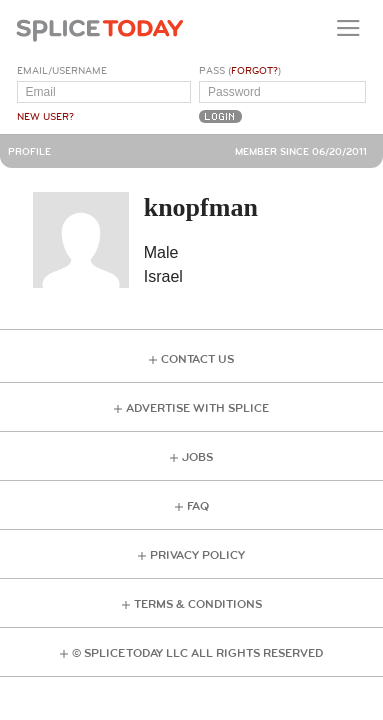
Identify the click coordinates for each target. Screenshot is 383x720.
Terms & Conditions (198, 604)
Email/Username (62, 71)
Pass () (240, 71)
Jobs (197, 457)
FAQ (198, 506)
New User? (45, 117)
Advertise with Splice (197, 408)
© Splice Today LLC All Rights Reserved (197, 653)
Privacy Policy (197, 555)
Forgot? (254, 71)
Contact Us (197, 359)
